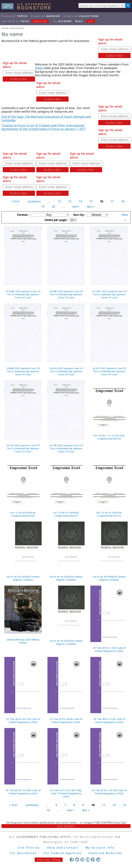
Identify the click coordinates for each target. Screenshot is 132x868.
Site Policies (29, 848)
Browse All (15, 16)
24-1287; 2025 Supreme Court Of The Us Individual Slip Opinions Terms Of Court (109, 294)
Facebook (72, 860)
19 (43, 206)
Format (23, 215)
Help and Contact (63, 848)
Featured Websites (105, 853)
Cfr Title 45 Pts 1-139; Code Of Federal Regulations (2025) (109, 649)
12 (59, 201)
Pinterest (93, 860)
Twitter (77, 860)
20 (53, 206)
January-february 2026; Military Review (23, 641)
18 (123, 201)
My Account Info (100, 848)
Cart (91, 21)
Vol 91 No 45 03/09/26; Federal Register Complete (66, 642)
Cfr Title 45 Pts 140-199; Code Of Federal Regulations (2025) (109, 792)
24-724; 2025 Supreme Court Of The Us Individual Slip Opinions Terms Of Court (23, 448)
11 (103, 805)
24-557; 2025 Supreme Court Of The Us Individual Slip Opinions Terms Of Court (109, 371)
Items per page (56, 220)
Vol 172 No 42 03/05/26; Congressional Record (109, 514)
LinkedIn (98, 860)
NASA (39, 68)
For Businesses (23, 853)
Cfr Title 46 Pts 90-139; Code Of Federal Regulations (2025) (23, 721)
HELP (79, 21)
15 (91, 201)
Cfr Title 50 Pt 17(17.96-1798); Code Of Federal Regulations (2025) (66, 793)
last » (91, 206)
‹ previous (34, 201)
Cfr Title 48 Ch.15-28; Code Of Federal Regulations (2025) (109, 721)
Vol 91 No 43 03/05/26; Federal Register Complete (66, 578)
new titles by (27, 21)
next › (76, 206)
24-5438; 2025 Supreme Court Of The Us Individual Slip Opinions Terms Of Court (23, 294)
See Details (66, 826)
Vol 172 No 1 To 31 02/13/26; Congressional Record (109, 437)
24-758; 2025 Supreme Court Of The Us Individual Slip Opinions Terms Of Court (66, 448)
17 (112, 201)
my (63, 21)
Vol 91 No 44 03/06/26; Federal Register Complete (109, 578)
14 (80, 201)
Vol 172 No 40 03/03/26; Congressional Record (23, 514)
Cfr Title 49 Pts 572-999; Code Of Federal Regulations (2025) (23, 792)
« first (15, 201)
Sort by (79, 215)
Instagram (82, 860)
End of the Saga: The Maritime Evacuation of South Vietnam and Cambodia (46, 118)
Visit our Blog (49, 860)
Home (5, 28)
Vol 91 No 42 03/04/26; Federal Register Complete (23, 578)
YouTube (88, 860)
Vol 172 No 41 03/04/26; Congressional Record (66, 514)
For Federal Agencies (63, 853)
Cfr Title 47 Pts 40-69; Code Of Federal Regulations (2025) (66, 721)
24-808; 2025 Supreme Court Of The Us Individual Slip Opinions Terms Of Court (23, 371)
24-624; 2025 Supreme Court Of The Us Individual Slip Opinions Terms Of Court (66, 371)
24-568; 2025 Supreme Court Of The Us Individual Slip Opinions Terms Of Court (66, 294)
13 (70, 201)
